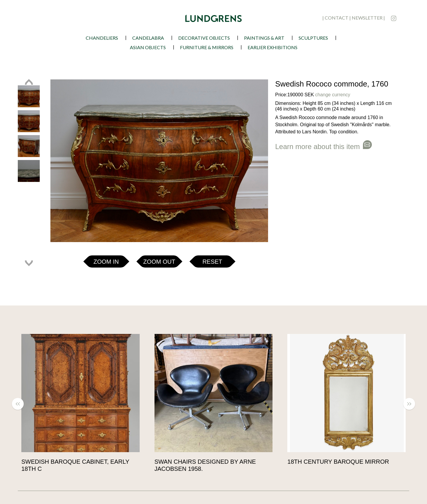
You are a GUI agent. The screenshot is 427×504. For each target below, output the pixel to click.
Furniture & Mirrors (207, 47)
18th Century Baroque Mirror (339, 462)
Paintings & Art (264, 38)
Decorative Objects (204, 38)
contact (337, 18)
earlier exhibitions (273, 47)
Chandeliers (102, 38)
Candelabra (148, 38)
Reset (212, 262)
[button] (21, 404)
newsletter (367, 18)
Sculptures (313, 38)
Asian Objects (148, 47)
